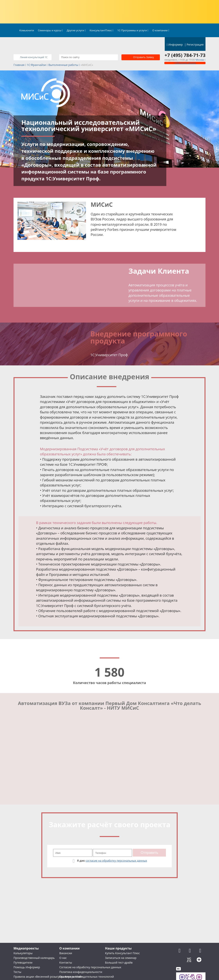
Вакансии (66, 953)
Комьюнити (27, 30)
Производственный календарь (34, 958)
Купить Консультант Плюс (122, 953)
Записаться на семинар (121, 958)
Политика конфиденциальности (81, 972)
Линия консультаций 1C (33, 57)
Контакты (66, 962)
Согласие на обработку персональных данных (90, 967)
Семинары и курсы (50, 30)
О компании (161, 30)
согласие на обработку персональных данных (116, 861)
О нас (63, 958)
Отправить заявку (144, 57)
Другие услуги (76, 30)
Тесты (17, 972)
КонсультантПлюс (101, 30)
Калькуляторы (23, 953)
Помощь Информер (27, 967)
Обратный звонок (185, 63)
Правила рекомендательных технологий (87, 977)
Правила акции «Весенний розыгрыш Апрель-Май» (48, 977)
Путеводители (23, 962)
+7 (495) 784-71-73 (185, 55)
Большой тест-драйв (119, 962)
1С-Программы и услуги (133, 30)
